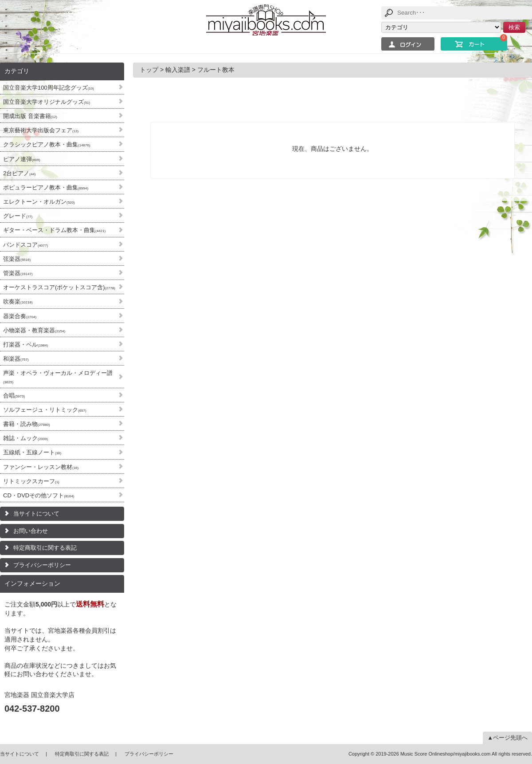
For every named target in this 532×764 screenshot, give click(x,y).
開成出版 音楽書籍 (30, 116)
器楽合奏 (20, 316)
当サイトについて (36, 514)
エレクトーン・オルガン (39, 202)
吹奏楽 (18, 301)
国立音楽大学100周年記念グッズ (49, 88)
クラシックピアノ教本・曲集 (47, 144)
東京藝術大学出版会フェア (41, 130)
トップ (149, 70)
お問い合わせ (31, 531)
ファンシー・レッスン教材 (41, 467)
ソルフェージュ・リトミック (45, 410)
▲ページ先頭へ (507, 738)
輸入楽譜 (178, 70)
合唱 (14, 396)
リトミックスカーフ (31, 481)
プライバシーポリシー (42, 565)
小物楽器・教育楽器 (34, 330)
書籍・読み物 (27, 424)
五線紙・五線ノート (32, 452)
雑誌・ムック (25, 438)
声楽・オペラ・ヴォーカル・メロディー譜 (58, 377)
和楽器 (16, 359)
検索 (514, 27)
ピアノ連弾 (22, 159)
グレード (18, 216)
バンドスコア (25, 245)
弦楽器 (17, 259)
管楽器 (18, 273)
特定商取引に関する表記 (45, 548)
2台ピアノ (19, 173)
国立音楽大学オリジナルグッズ (47, 102)
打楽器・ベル (25, 345)
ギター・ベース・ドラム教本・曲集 (54, 230)
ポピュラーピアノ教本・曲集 (46, 187)
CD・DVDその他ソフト (39, 495)
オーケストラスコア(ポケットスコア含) (59, 287)
